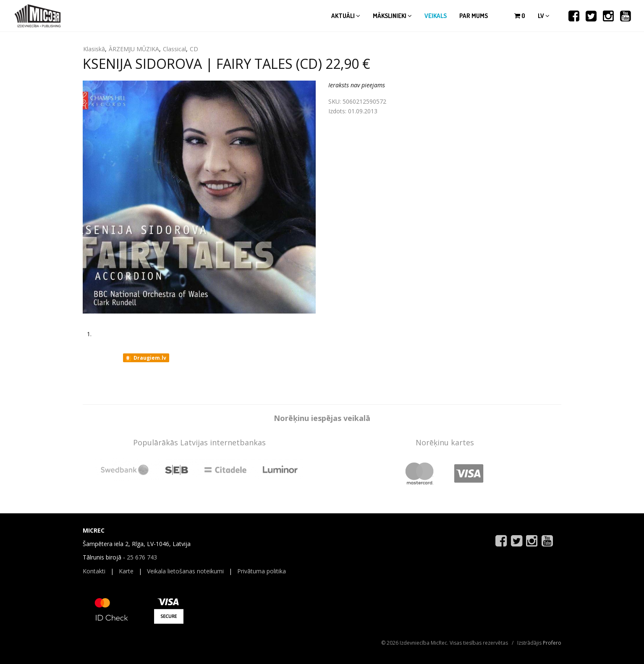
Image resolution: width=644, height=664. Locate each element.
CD (194, 49)
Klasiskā (94, 49)
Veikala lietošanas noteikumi (185, 571)
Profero (552, 643)
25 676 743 (142, 557)
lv (544, 16)
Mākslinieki (392, 16)
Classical (174, 49)
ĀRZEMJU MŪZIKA (134, 49)
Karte (126, 571)
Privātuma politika (262, 571)
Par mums (474, 16)
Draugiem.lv (145, 358)
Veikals (436, 16)
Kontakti (94, 571)
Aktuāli (346, 16)
